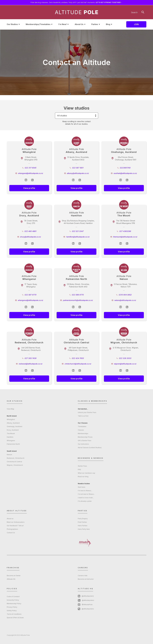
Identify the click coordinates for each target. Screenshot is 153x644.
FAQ (79, 470)
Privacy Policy (12, 607)
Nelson (9, 455)
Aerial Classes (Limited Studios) (90, 448)
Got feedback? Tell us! (15, 526)
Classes (81, 430)
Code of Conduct (13, 597)
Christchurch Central (14, 462)
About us (10, 519)
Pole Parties (82, 522)
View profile (29, 188)
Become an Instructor (86, 579)
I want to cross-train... (86, 498)
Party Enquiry (83, 519)
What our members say (86, 473)
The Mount (11, 433)
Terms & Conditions (14, 614)
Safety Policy (12, 611)
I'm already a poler (85, 501)
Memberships (83, 433)
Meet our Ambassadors (16, 522)
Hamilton (10, 437)
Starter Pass (82, 466)
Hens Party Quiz (84, 529)
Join (136, 24)
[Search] (127, 12)
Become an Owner (14, 576)
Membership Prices (85, 437)
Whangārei (11, 419)
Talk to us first (83, 416)
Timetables (82, 426)
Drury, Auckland (13, 430)
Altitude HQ (11, 579)
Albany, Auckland (13, 423)
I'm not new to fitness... (86, 494)
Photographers (12, 529)
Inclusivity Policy (13, 600)
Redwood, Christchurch (16, 458)
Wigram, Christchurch (15, 465)
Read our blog (83, 477)
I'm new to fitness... (85, 491)
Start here (82, 487)
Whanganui (11, 441)
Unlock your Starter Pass (87, 412)
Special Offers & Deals (15, 618)
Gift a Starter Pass (85, 441)
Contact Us (11, 533)
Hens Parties (83, 526)
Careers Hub (83, 576)
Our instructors (83, 444)
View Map (10, 409)
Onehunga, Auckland (14, 426)
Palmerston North (13, 444)
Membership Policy (14, 604)
